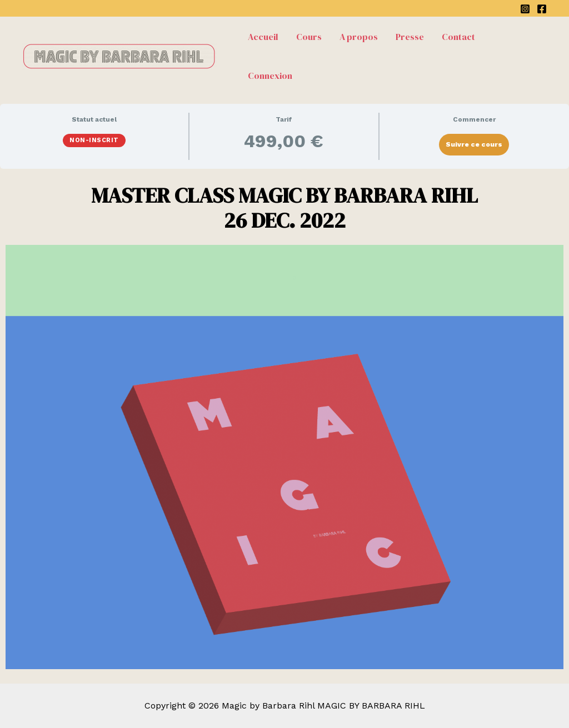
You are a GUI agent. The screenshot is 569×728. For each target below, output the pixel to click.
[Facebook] (542, 9)
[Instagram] (525, 9)
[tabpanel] (284, 426)
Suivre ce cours (474, 144)
